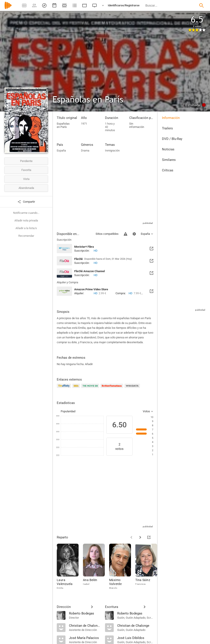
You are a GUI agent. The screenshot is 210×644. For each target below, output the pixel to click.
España (61, 151)
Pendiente (26, 161)
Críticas (168, 170)
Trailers (167, 128)
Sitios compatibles (107, 234)
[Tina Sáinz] (148, 567)
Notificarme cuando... (26, 213)
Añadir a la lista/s (26, 228)
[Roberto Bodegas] (85, 613)
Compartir (26, 202)
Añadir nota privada (26, 220)
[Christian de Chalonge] (85, 625)
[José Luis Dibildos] (135, 638)
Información (171, 118)
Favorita (26, 170)
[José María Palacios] (85, 638)
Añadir (89, 364)
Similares (169, 160)
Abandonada (26, 188)
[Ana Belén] (96, 567)
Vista (26, 179)
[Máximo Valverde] (122, 567)
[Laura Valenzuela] (70, 567)
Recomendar (26, 236)
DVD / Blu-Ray (172, 139)
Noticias (168, 149)
